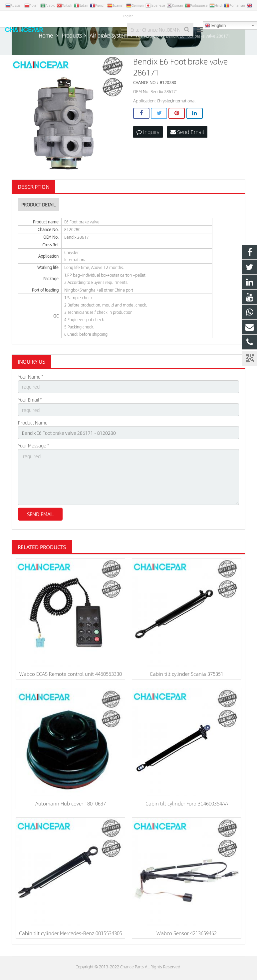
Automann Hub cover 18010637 (71, 803)
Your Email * (30, 400)
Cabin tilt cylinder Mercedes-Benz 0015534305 (71, 933)
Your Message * (33, 445)
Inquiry (148, 132)
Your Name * (31, 377)
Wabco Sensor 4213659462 (187, 933)
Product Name (33, 423)
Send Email (187, 132)
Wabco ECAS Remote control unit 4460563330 (71, 674)
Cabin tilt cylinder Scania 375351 (187, 674)
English (215, 26)
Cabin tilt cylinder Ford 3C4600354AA (187, 803)
